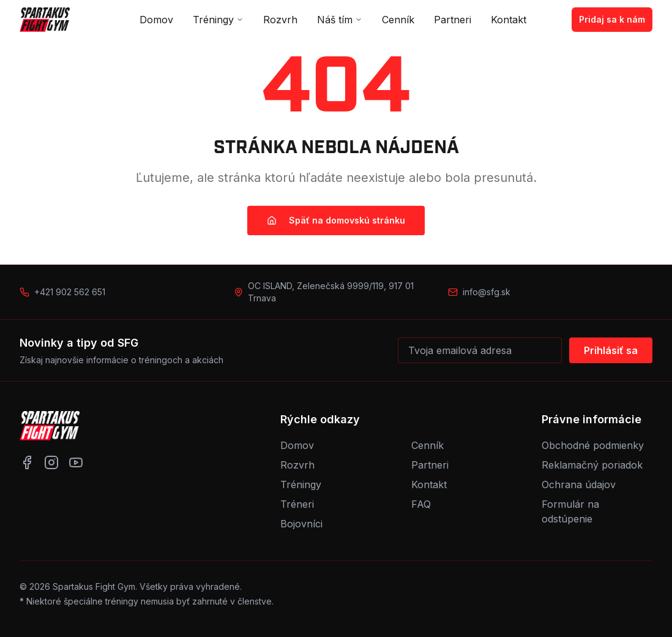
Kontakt (509, 20)
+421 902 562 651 (70, 292)
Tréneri (297, 504)
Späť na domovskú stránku (336, 220)
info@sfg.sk (487, 292)
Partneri (453, 20)
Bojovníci (301, 524)
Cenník (398, 20)
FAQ (421, 504)
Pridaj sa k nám (612, 19)
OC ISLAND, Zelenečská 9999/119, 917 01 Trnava (331, 292)
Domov (156, 20)
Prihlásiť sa (611, 350)
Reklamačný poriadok (592, 465)
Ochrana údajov (579, 484)
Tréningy (218, 20)
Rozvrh (280, 20)
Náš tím (340, 20)
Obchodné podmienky (593, 445)
